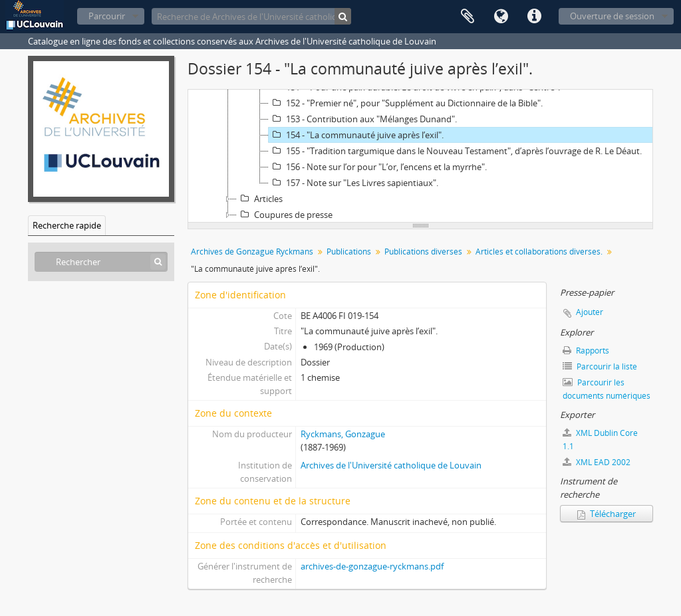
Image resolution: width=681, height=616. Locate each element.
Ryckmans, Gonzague (343, 434)
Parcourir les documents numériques (607, 389)
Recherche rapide (67, 225)
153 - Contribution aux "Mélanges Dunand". (363, 119)
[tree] (420, 156)
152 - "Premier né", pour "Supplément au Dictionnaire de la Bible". (406, 103)
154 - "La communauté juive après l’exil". (356, 135)
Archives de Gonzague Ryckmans (252, 252)
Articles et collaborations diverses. (539, 252)
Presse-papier (468, 17)
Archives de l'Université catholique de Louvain (391, 465)
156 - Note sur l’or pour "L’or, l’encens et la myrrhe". (378, 167)
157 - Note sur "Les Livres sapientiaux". (353, 183)
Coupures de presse (285, 215)
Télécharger (607, 514)
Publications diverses (423, 252)
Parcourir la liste (600, 366)
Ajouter (590, 312)
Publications (349, 252)
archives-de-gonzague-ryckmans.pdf (372, 566)
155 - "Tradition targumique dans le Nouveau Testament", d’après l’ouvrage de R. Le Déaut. (455, 151)
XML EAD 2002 (597, 462)
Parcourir (107, 16)
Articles (260, 199)
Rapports (586, 351)
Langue (501, 17)
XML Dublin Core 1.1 (600, 440)
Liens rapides (534, 17)
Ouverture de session (612, 16)
